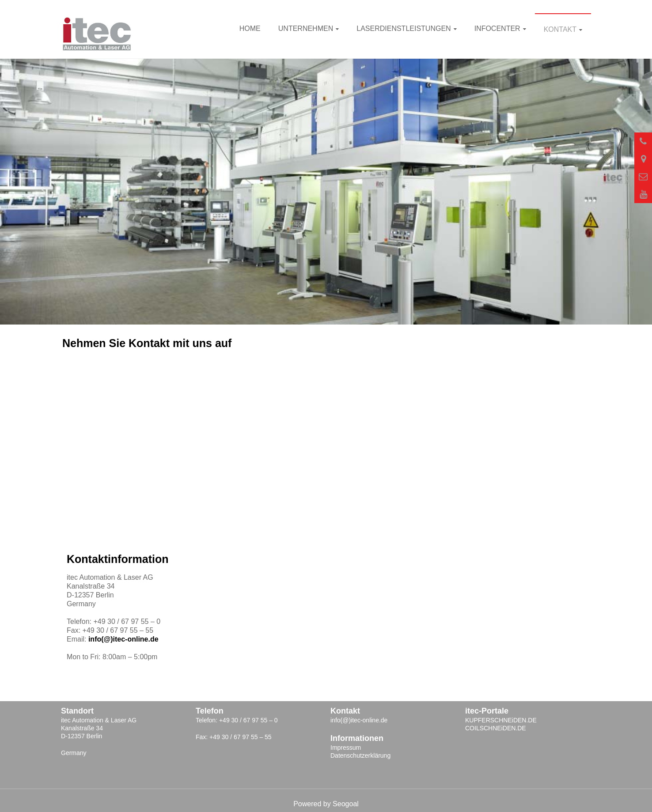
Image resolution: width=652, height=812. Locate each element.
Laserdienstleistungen (404, 28)
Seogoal (346, 804)
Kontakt (560, 29)
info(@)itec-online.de (123, 639)
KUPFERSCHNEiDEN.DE (501, 720)
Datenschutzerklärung (360, 755)
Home (250, 28)
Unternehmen (306, 28)
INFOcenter (497, 28)
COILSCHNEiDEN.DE (496, 728)
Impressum (346, 748)
